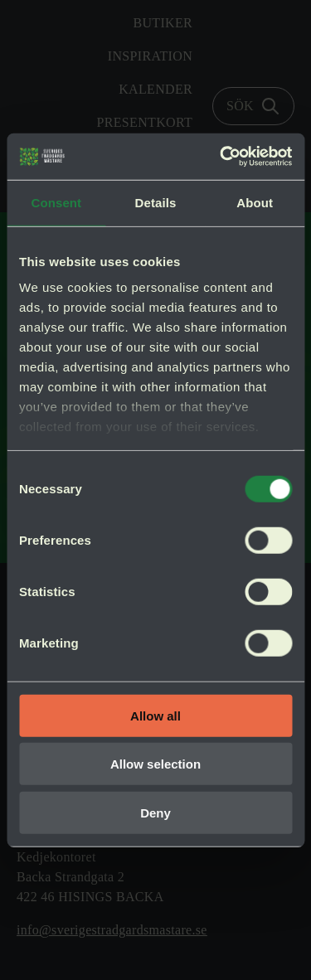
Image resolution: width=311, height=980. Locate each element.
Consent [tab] (56, 202)
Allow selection (155, 764)
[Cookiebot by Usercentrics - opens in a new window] (221, 157)
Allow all (155, 715)
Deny (155, 812)
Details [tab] (156, 202)
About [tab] (255, 202)
